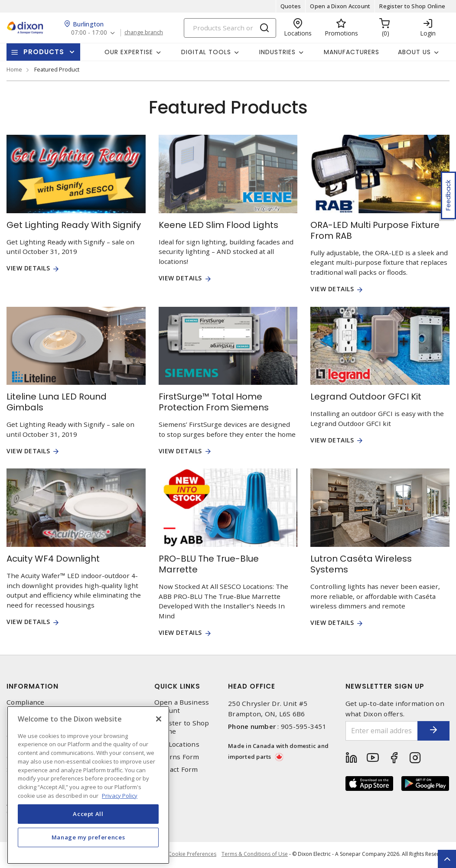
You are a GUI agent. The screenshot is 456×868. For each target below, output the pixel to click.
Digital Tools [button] (206, 52)
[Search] (230, 28)
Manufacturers (352, 52)
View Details (28, 268)
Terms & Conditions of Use (255, 855)
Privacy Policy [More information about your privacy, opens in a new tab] (120, 807)
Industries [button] (277, 52)
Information (33, 686)
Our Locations (177, 744)
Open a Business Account (182, 706)
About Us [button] (414, 52)
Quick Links (177, 686)
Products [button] (44, 52)
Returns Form (177, 757)
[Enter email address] (376, 731)
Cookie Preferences (191, 855)
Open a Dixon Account (340, 6)
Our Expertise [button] (129, 52)
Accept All (88, 826)
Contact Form (176, 769)
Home (14, 69)
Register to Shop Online (412, 6)
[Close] (159, 731)
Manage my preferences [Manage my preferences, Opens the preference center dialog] (88, 849)
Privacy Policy (29, 715)
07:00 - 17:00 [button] (90, 33)
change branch (145, 33)
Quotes (291, 6)
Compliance (26, 702)
